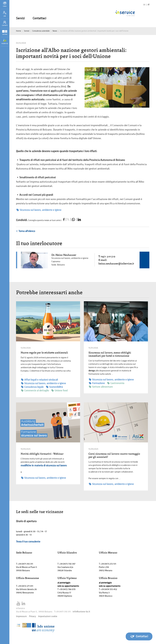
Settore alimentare (101, 387)
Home (19, 31)
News (55, 31)
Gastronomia (116, 383)
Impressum (21, 616)
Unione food (59, 391)
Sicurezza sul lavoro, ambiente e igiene (39, 210)
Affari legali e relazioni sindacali (39, 380)
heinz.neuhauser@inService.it (116, 264)
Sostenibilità (54, 387)
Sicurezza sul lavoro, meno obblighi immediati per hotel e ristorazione (110, 354)
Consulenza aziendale (41, 31)
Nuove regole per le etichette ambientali (44, 353)
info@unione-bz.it (81, 612)
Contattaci (39, 18)
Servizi (20, 18)
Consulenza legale (32, 387)
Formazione (97, 383)
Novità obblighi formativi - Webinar (42, 454)
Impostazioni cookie (48, 616)
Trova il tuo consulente (28, 542)
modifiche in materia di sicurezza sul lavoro (44, 466)
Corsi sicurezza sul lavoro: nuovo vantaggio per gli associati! (114, 455)
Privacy (32, 616)
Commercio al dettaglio (35, 391)
